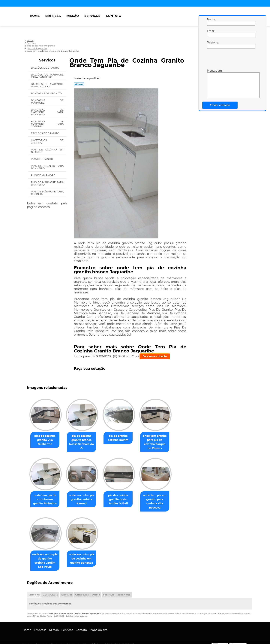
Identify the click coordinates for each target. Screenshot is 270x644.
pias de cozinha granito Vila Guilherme (46, 440)
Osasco (96, 591)
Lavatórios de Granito (47, 141)
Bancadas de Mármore (47, 101)
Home (35, 16)
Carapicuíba (82, 591)
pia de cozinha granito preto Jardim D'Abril (122, 500)
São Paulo (109, 591)
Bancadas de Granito (47, 93)
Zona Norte (124, 591)
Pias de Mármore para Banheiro (47, 183)
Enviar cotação (220, 105)
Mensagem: (211, 83)
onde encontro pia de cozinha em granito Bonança (84, 559)
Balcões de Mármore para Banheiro (47, 76)
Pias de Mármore (43, 175)
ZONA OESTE (50, 591)
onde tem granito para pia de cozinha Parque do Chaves (160, 440)
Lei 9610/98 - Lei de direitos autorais (70, 612)
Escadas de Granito (45, 133)
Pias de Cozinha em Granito (47, 151)
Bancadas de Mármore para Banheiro (47, 112)
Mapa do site (98, 626)
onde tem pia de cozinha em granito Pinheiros (46, 500)
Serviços (92, 16)
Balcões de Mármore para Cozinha (47, 85)
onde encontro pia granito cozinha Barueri (84, 500)
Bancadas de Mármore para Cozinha (47, 124)
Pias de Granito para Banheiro (47, 167)
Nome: (211, 22)
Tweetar (79, 84)
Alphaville (67, 591)
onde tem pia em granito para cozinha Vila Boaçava (160, 502)
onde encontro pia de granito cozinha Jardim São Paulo (46, 559)
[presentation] (231, 60)
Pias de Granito (42, 159)
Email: (211, 33)
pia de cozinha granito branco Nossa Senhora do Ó (84, 442)
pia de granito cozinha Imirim (122, 438)
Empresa (53, 16)
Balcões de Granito (45, 68)
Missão (73, 16)
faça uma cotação (155, 356)
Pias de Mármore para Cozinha (47, 193)
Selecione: (34, 591)
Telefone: (211, 45)
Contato (114, 16)
